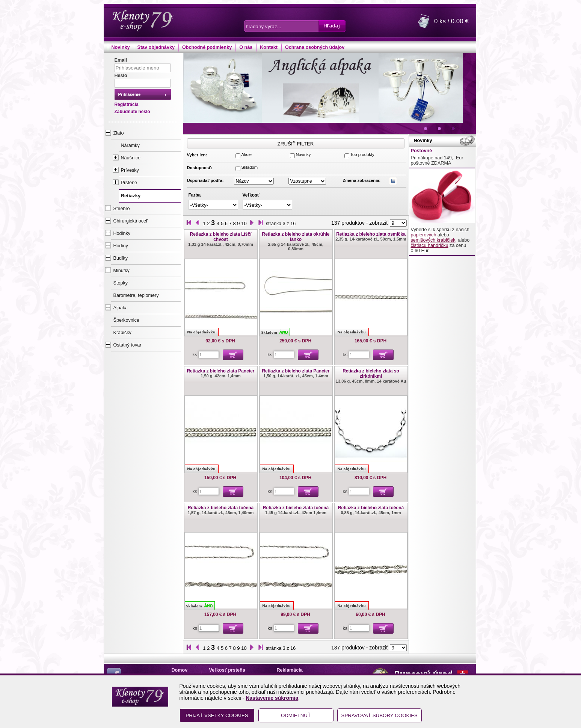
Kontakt (269, 47)
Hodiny (121, 246)
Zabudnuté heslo (132, 112)
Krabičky (122, 333)
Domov (180, 670)
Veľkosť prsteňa (227, 670)
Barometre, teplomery (136, 295)
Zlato (119, 133)
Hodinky (122, 233)
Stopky (121, 283)
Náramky (130, 145)
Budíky (121, 258)
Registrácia (127, 104)
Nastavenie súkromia (272, 698)
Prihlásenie (130, 94)
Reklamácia (290, 670)
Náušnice (131, 158)
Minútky (121, 271)
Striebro (122, 209)
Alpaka (121, 308)
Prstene (129, 183)
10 (244, 223)
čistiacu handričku (430, 245)
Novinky (121, 47)
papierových (424, 235)
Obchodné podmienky (207, 47)
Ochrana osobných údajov (315, 47)
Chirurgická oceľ (131, 221)
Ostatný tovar (128, 345)
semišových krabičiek (433, 240)
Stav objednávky (156, 47)
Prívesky (130, 170)
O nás (246, 47)
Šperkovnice (126, 320)
